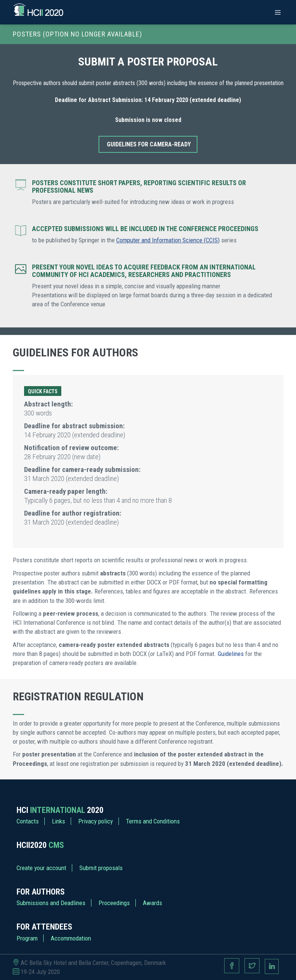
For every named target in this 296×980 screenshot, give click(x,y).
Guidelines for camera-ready (149, 144)
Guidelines (231, 654)
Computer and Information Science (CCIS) (168, 240)
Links (58, 821)
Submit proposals (101, 868)
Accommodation (71, 938)
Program (27, 938)
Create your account (41, 868)
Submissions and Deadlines (51, 903)
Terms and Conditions (153, 821)
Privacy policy (96, 821)
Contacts (28, 821)
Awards (153, 903)
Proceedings (114, 903)
